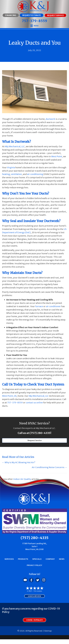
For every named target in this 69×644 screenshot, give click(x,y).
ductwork (50, 119)
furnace (39, 306)
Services (9, 559)
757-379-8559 (15, 403)
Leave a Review (34, 596)
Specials (37, 559)
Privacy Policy (34, 565)
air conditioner (53, 306)
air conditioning (35, 174)
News (62, 559)
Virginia (11, 167)
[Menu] (34, 26)
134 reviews (38, 591)
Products (23, 559)
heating (6, 174)
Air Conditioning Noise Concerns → (49, 467)
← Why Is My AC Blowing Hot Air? (19, 462)
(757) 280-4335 (40, 433)
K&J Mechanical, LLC (15, 146)
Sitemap (48, 631)
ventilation (16, 174)
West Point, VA (9, 396)
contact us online (34, 403)
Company (50, 559)
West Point (57, 156)
